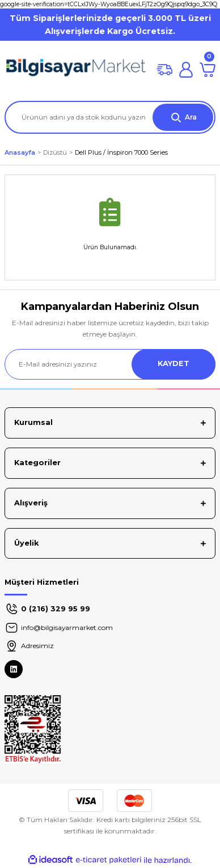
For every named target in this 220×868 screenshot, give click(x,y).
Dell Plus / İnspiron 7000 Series (121, 152)
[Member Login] (186, 70)
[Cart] (208, 70)
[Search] (110, 117)
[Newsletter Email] (110, 364)
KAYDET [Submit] (174, 363)
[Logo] (76, 70)
